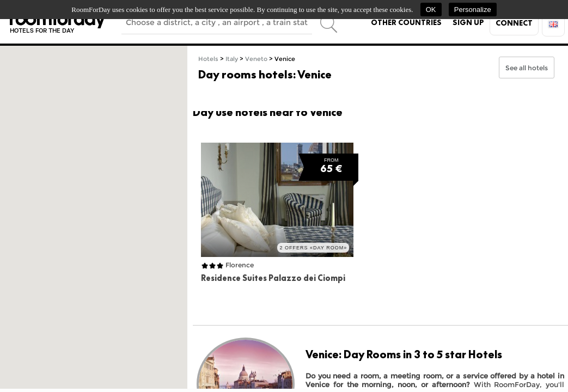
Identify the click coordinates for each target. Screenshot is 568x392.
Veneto (256, 59)
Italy (232, 59)
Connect (514, 23)
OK (431, 10)
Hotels (208, 59)
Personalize (473, 10)
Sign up (468, 22)
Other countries (406, 22)
